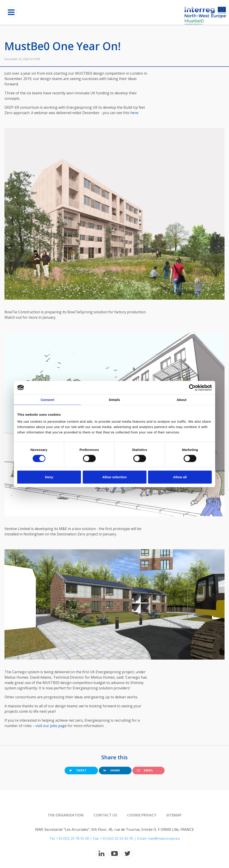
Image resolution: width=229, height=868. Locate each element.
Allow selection (114, 477)
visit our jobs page (51, 726)
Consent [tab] (48, 399)
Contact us (105, 815)
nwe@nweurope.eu (164, 838)
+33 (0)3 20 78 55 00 (73, 838)
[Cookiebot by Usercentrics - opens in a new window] (192, 387)
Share (112, 770)
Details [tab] (114, 399)
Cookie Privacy (142, 815)
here (134, 113)
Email (145, 770)
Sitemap (174, 815)
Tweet (78, 770)
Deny (49, 477)
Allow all (180, 477)
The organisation (66, 815)
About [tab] (182, 399)
